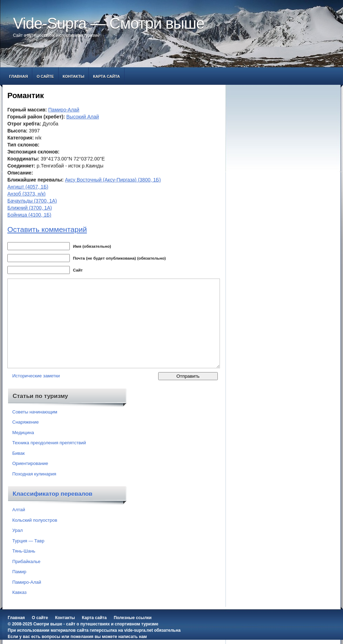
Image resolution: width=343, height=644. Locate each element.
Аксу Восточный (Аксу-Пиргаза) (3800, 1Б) (113, 180)
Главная (18, 76)
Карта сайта (106, 76)
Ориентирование (30, 463)
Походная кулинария (34, 474)
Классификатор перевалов (53, 494)
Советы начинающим (35, 412)
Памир (19, 572)
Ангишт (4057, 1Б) (28, 187)
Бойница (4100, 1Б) (29, 215)
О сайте (45, 76)
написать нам (132, 637)
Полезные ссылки (133, 618)
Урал (18, 530)
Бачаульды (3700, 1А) (32, 201)
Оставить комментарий (47, 229)
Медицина (23, 433)
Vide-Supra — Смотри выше (109, 23)
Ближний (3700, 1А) (30, 208)
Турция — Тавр (28, 541)
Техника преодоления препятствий (49, 443)
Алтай (19, 510)
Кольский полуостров (35, 520)
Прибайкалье (26, 561)
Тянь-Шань (24, 551)
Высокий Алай (83, 117)
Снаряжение (26, 422)
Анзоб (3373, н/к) (26, 194)
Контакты (74, 76)
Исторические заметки (36, 376)
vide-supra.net (139, 630)
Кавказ (19, 592)
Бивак (18, 453)
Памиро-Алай (64, 110)
